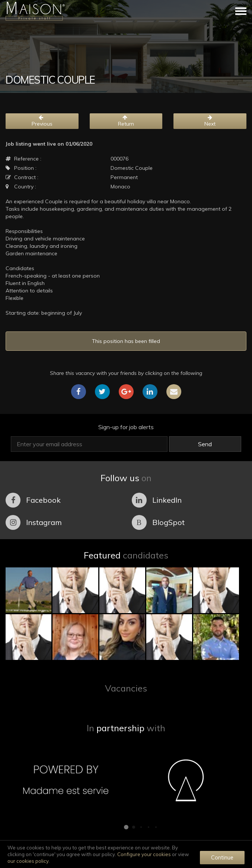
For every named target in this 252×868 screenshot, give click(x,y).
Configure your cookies (144, 854)
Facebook (33, 500)
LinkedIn (157, 500)
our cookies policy (28, 861)
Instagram (34, 522)
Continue (222, 857)
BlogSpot (158, 522)
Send (205, 444)
